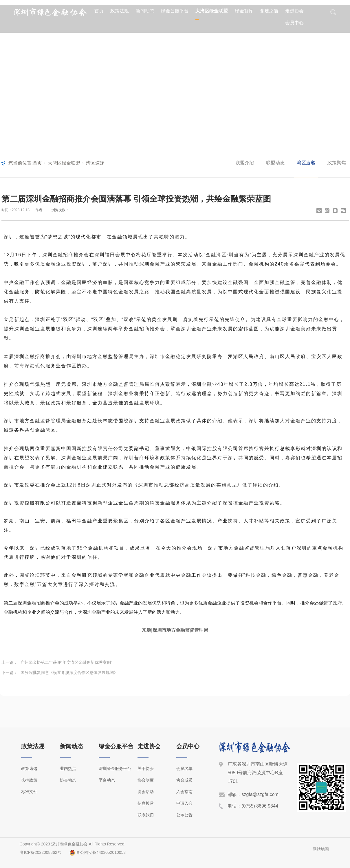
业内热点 (68, 769)
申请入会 (184, 803)
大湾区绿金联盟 (212, 11)
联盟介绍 (245, 163)
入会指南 (184, 792)
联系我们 (146, 815)
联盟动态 (275, 163)
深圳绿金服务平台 (115, 769)
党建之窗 (269, 11)
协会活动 (146, 792)
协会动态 (68, 780)
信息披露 (146, 803)
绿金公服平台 (175, 11)
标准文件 (29, 792)
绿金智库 (244, 11)
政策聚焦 (337, 163)
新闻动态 (145, 11)
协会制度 (146, 780)
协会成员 (184, 780)
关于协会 (146, 769)
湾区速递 (95, 163)
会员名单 (184, 769)
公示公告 (184, 815)
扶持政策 (29, 780)
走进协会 (294, 11)
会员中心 (294, 23)
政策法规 (120, 11)
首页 (99, 11)
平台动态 (107, 780)
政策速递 (29, 769)
